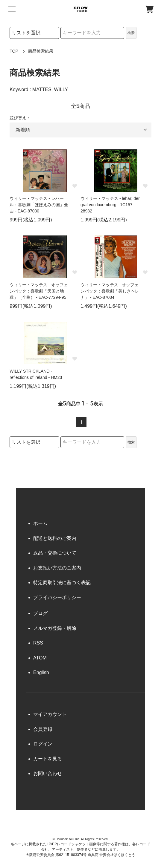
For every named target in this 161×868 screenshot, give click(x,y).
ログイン (43, 744)
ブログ (40, 613)
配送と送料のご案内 (55, 538)
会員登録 (43, 729)
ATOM (40, 658)
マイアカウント (50, 714)
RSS (38, 643)
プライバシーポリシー (57, 597)
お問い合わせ (48, 773)
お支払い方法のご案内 (57, 568)
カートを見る (48, 759)
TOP (14, 51)
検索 (131, 33)
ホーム (40, 523)
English (41, 672)
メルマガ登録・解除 (55, 628)
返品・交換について (55, 553)
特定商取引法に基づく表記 (62, 583)
